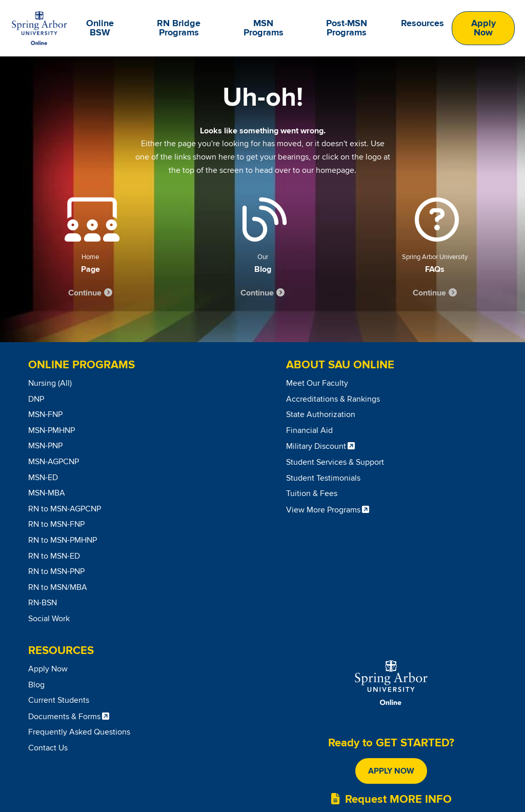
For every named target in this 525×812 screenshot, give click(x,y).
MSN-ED (43, 478)
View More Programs (323, 510)
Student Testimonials (323, 478)
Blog (36, 685)
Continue (85, 293)
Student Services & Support (335, 462)
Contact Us (48, 748)
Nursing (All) (50, 383)
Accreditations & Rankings (333, 399)
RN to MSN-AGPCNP (65, 509)
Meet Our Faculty (317, 383)
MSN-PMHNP (52, 430)
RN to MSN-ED (54, 556)
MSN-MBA (47, 493)
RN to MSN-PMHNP (63, 540)
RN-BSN (43, 603)
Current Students (59, 700)
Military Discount (316, 446)
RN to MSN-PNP (56, 571)
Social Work (49, 619)
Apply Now (483, 28)
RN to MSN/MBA (58, 587)
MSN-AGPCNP (54, 462)
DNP (36, 399)
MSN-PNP (45, 446)
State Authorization (321, 414)
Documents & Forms (64, 717)
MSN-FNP (45, 414)
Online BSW (100, 28)
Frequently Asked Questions (79, 732)
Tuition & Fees (312, 493)
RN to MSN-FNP (56, 524)
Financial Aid (309, 430)
